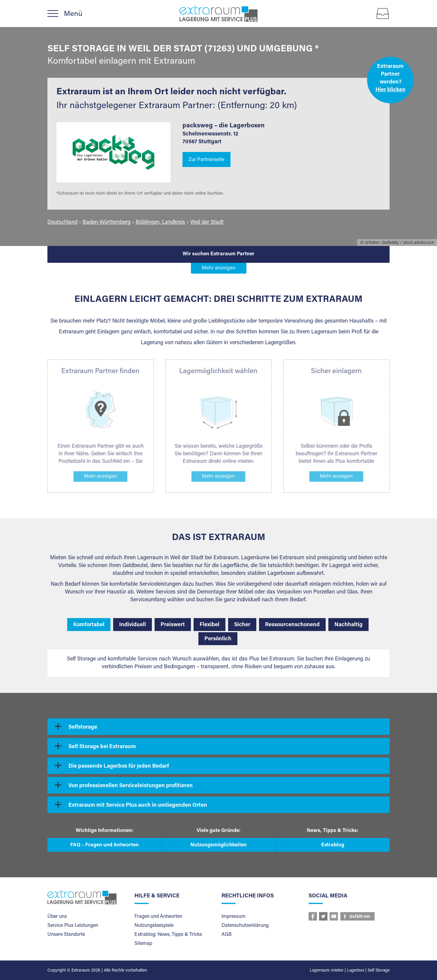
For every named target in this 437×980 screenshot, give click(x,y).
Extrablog (333, 845)
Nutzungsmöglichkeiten (218, 845)
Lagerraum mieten (327, 971)
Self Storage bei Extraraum (102, 747)
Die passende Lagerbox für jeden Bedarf (119, 766)
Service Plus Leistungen (73, 926)
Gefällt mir (360, 917)
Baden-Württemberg (107, 223)
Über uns (57, 917)
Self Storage (379, 971)
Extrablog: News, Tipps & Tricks (168, 935)
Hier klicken (390, 90)
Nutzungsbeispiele (154, 926)
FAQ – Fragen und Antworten (104, 845)
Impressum (234, 917)
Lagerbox (356, 971)
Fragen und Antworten (158, 917)
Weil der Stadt (207, 223)
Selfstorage (83, 727)
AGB (226, 935)
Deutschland (62, 223)
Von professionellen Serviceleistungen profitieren (131, 786)
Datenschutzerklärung (245, 926)
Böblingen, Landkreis (160, 223)
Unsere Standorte (66, 935)
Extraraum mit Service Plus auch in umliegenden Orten (138, 806)
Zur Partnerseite (206, 160)
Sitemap (143, 944)
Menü (73, 14)
